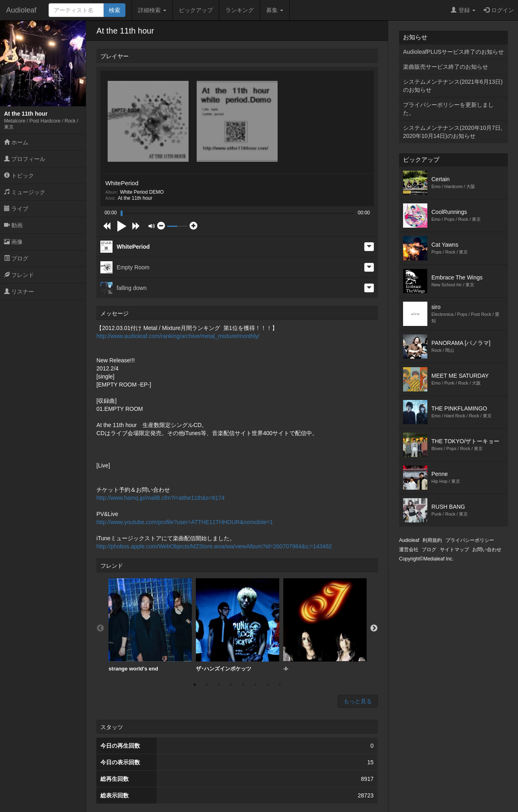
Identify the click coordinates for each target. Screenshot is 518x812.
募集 (275, 10)
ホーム (16, 142)
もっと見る (358, 701)
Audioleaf (21, 10)
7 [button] (267, 685)
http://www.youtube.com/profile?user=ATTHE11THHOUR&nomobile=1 (185, 522)
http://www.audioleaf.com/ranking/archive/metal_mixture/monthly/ (178, 336)
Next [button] (374, 628)
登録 (463, 10)
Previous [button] (100, 628)
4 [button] (231, 685)
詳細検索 (152, 10)
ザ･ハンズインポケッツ (238, 625)
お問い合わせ (487, 550)
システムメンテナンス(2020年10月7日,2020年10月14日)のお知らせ (453, 132)
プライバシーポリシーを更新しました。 (448, 109)
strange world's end (150, 625)
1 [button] (195, 685)
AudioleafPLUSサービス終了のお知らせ (453, 52)
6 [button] (255, 685)
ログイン (499, 10)
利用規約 (432, 540)
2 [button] (207, 685)
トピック (19, 176)
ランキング (240, 10)
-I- (325, 625)
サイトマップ (454, 550)
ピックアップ (196, 10)
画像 (13, 242)
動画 (13, 225)
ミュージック (25, 192)
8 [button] (280, 685)
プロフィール (25, 159)
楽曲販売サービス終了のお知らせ (446, 67)
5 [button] (243, 685)
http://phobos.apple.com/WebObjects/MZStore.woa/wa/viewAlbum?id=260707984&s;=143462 (214, 546)
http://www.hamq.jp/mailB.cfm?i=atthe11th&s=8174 (160, 498)
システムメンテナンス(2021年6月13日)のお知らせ (453, 86)
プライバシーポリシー (470, 540)
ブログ (16, 258)
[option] (150, 625)
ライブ (16, 209)
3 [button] (219, 685)
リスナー (19, 292)
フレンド (19, 275)
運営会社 (409, 550)
